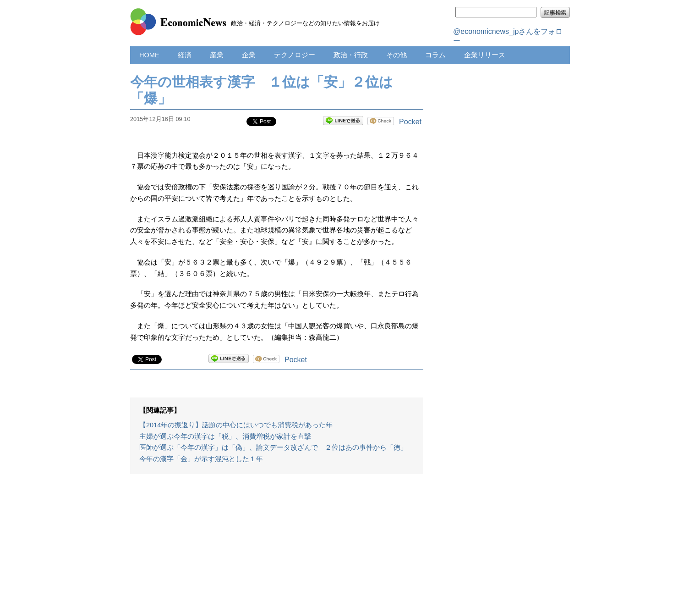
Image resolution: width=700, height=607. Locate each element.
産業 (217, 55)
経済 (185, 55)
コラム (435, 55)
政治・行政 (351, 55)
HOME (149, 55)
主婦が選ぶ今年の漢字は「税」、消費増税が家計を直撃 (225, 436)
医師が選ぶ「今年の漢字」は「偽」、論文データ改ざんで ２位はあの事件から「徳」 (273, 447)
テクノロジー (295, 55)
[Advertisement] (277, 545)
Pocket (410, 122)
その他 (396, 55)
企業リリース (485, 55)
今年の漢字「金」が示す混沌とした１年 (201, 459)
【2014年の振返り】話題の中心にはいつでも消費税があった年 (236, 425)
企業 (249, 55)
